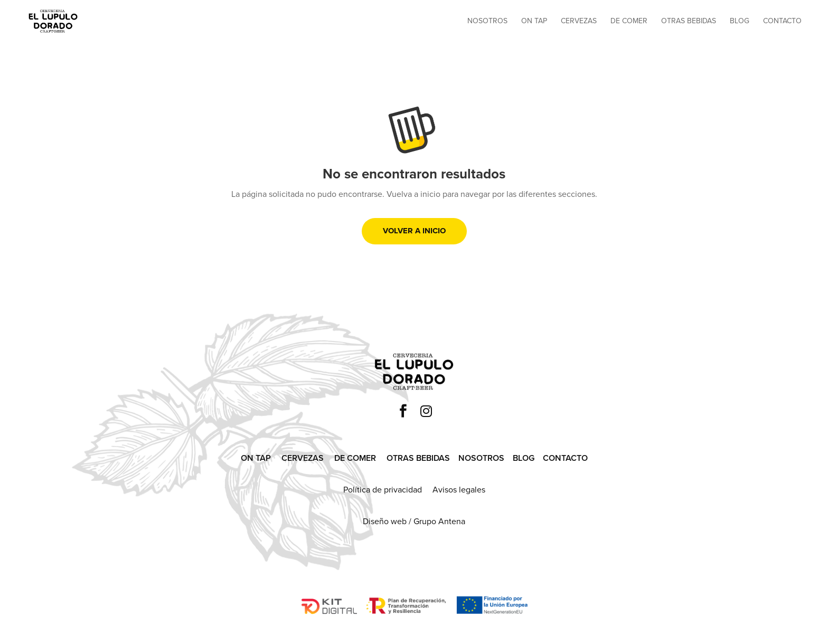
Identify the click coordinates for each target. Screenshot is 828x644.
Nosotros (487, 22)
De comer (629, 22)
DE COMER (355, 458)
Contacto (782, 22)
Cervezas (579, 22)
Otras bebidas (689, 22)
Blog (740, 22)
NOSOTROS (481, 458)
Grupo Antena (439, 521)
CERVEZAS (303, 458)
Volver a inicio (414, 231)
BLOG (524, 458)
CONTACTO (565, 458)
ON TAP (256, 458)
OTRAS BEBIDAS (418, 458)
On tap (534, 22)
